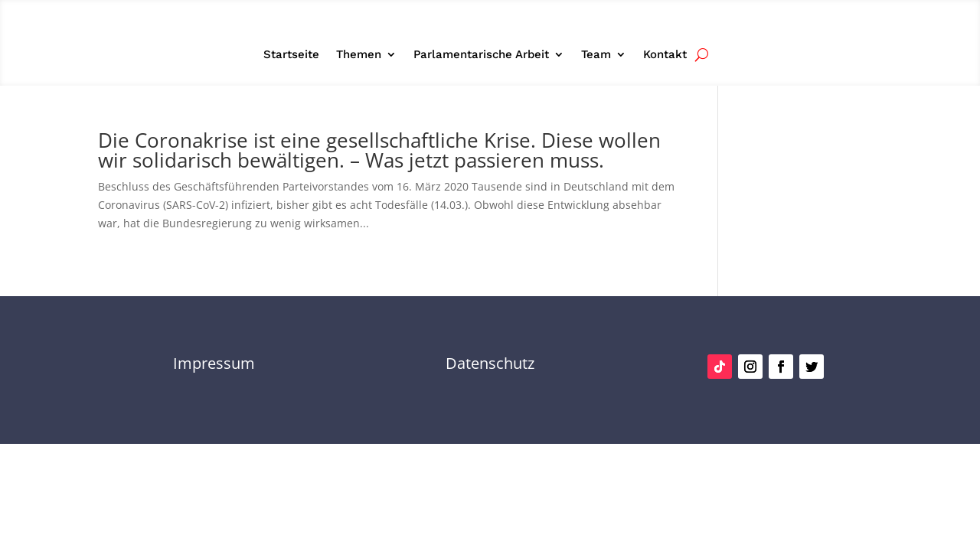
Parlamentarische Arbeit (481, 55)
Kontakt (665, 55)
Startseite (291, 55)
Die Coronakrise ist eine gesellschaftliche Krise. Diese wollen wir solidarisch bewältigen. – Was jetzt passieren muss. (379, 150)
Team (596, 55)
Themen (359, 55)
